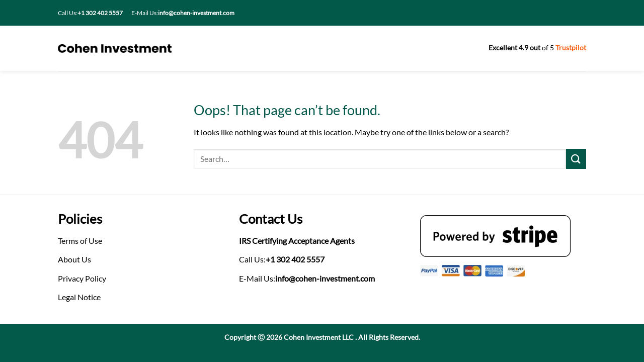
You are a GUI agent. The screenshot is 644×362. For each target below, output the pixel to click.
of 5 (537, 48)
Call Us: (90, 13)
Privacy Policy (82, 278)
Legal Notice (79, 297)
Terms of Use (80, 241)
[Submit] (576, 159)
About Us (74, 259)
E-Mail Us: (183, 13)
